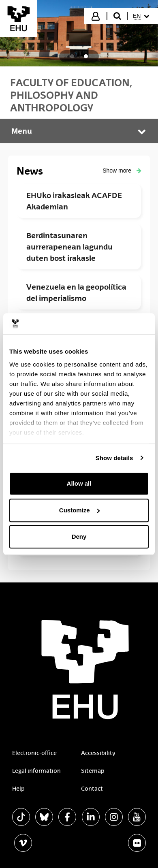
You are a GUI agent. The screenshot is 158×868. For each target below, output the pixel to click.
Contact (92, 789)
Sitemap (93, 771)
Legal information (36, 771)
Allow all (79, 483)
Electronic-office (34, 753)
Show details (114, 458)
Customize (79, 510)
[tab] (72, 56)
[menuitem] (142, 16)
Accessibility (98, 753)
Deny (79, 536)
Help (18, 789)
